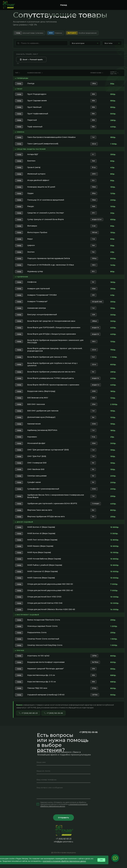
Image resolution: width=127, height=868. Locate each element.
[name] (63, 762)
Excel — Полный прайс (31, 59)
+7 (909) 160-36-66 (53, 713)
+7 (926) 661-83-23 (28, 713)
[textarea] (63, 792)
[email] (63, 771)
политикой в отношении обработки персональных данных (64, 861)
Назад (64, 5)
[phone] (63, 780)
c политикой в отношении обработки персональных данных (64, 805)
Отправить (63, 818)
